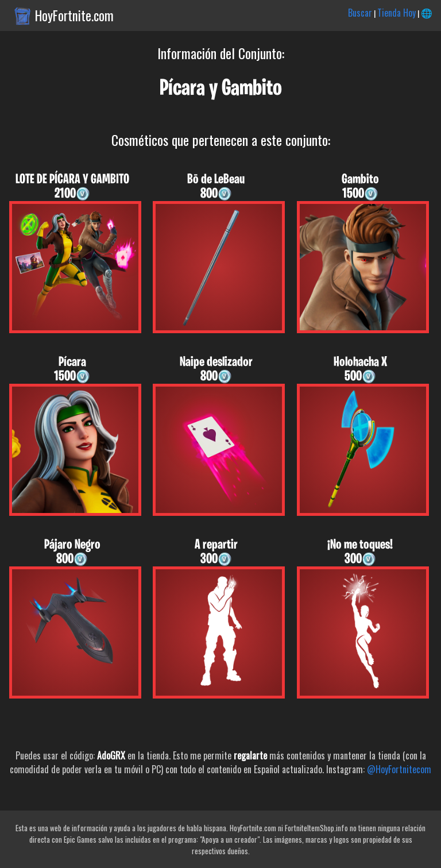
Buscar (360, 13)
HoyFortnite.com (74, 16)
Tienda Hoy (396, 13)
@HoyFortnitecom (399, 769)
